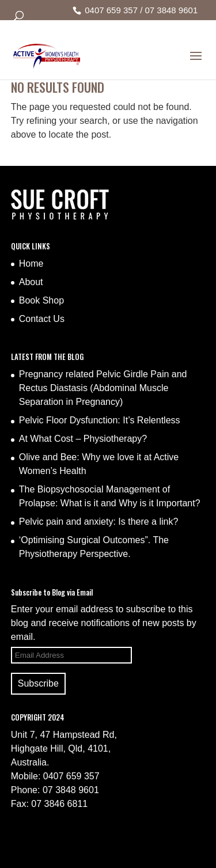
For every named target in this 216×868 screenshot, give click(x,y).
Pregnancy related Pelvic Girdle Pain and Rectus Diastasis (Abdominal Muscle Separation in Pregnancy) (103, 388)
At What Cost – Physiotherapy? (83, 439)
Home (31, 264)
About (31, 282)
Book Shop (41, 300)
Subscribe (38, 683)
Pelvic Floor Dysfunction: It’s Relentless (100, 420)
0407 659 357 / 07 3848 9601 (141, 10)
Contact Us (42, 319)
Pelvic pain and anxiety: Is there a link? (99, 522)
